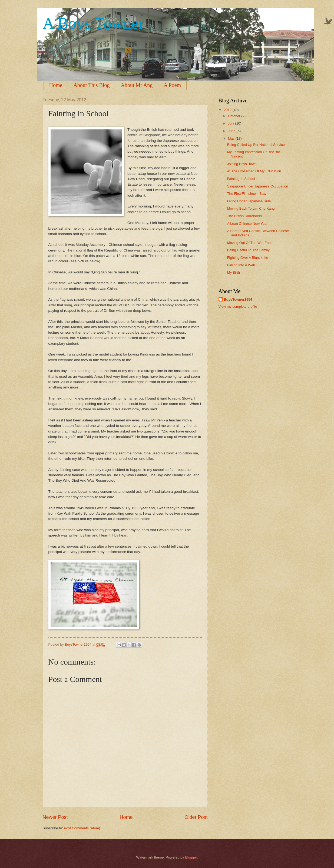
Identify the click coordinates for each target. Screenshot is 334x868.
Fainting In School (241, 179)
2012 (228, 110)
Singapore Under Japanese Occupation (258, 186)
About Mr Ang (137, 85)
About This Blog (91, 85)
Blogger (191, 857)
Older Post (196, 817)
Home (56, 85)
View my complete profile (238, 306)
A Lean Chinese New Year (247, 224)
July (232, 123)
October (235, 116)
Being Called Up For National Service (256, 145)
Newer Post (55, 817)
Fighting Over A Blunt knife (248, 258)
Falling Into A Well (241, 265)
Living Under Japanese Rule (249, 201)
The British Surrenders (245, 216)
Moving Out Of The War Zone (250, 243)
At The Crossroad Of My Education (254, 171)
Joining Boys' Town (242, 164)
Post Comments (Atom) (82, 828)
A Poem (172, 85)
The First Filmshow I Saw (247, 194)
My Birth (234, 272)
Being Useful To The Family (248, 250)
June (232, 131)
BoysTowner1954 (238, 299)
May (232, 138)
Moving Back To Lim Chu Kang (251, 208)
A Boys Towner (93, 23)
